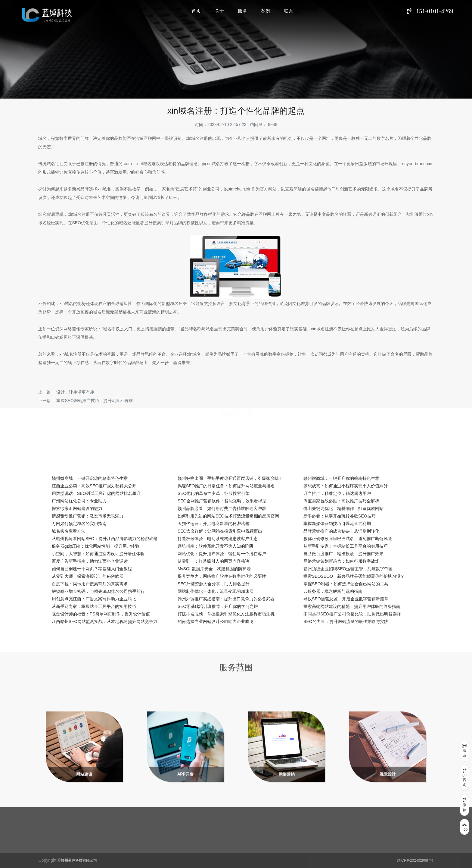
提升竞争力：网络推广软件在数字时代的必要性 (222, 576)
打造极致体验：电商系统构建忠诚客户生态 (218, 539)
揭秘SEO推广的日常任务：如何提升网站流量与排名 (226, 486)
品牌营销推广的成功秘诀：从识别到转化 (341, 531)
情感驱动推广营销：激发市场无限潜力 (88, 516)
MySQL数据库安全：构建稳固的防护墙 (214, 569)
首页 (196, 11)
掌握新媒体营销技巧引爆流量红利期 (337, 524)
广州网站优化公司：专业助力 (79, 501)
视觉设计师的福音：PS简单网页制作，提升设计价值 (101, 614)
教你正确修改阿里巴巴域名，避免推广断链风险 (348, 539)
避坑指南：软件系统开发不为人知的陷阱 (216, 546)
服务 (243, 11)
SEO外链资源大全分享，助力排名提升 (214, 584)
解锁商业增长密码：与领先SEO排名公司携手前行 (98, 591)
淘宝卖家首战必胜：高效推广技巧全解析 (341, 501)
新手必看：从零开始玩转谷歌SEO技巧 (340, 516)
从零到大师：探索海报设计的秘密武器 (88, 576)
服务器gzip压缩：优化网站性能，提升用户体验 (96, 546)
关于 (219, 11)
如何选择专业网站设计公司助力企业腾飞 (216, 621)
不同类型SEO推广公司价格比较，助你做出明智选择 (352, 614)
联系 (289, 11)
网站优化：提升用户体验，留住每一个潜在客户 (222, 554)
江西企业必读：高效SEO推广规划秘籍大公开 (94, 486)
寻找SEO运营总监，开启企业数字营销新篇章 (346, 599)
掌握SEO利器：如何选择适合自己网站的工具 (346, 584)
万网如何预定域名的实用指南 (79, 524)
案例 (265, 11)
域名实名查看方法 (69, 531)
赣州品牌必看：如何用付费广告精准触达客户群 (222, 508)
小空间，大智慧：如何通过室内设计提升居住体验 (98, 554)
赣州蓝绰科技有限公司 (79, 860)
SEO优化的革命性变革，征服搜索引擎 (214, 493)
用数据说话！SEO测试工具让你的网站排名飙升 (96, 493)
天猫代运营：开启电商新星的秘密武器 (213, 524)
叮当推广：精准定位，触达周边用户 (337, 493)
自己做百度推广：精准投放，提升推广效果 (343, 554)
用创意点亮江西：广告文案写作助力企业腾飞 (94, 599)
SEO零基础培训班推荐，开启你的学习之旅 (218, 606)
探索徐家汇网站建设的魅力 (77, 508)
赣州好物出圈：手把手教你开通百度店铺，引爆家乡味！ (230, 478)
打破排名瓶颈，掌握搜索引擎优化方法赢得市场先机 (226, 614)
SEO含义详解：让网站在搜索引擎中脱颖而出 (220, 531)
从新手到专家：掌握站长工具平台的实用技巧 (346, 546)
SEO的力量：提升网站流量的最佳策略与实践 (346, 621)
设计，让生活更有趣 (75, 392)
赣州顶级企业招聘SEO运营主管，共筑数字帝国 (348, 569)
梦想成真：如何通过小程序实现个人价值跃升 (346, 486)
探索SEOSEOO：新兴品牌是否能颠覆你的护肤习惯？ (354, 576)
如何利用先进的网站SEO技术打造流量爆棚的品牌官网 (228, 516)
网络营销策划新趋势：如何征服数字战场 (341, 561)
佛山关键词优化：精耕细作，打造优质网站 (343, 508)
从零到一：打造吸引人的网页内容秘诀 (213, 561)
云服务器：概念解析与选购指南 (333, 591)
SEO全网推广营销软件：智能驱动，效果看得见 (222, 501)
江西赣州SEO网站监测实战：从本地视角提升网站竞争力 (105, 621)
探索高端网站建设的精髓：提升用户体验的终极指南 (352, 606)
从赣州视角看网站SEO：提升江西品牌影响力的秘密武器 (105, 539)
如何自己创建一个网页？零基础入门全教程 (92, 569)
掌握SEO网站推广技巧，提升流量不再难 (95, 401)
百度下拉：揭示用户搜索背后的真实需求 (90, 584)
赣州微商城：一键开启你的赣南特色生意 (90, 478)
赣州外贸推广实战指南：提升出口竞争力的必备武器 (226, 599)
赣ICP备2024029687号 (415, 860)
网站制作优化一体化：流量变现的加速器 (216, 591)
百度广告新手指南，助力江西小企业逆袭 (90, 561)
